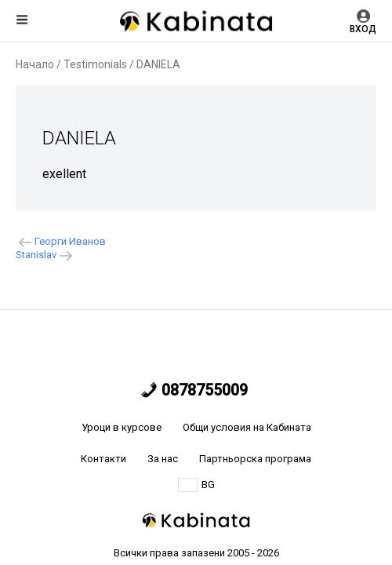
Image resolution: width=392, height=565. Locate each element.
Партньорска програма (255, 459)
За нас (163, 459)
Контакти (103, 459)
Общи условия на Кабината (247, 427)
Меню (22, 20)
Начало (35, 64)
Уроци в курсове (122, 427)
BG (196, 485)
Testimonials (95, 64)
